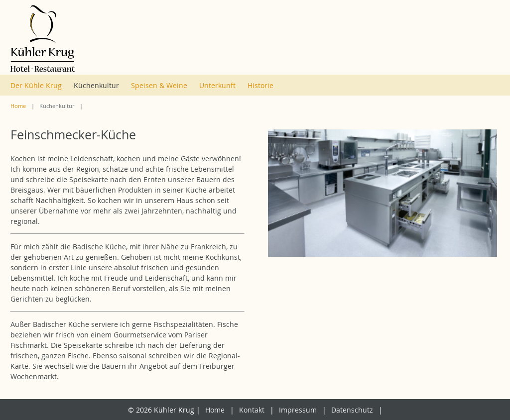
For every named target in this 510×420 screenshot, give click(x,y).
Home (18, 106)
